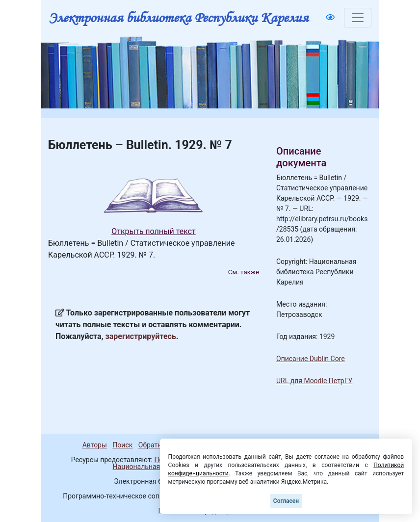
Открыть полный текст (154, 231)
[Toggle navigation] (358, 18)
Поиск (122, 445)
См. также (244, 272)
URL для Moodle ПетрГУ (314, 381)
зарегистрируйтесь (141, 336)
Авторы (95, 445)
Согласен (286, 501)
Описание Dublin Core (311, 359)
